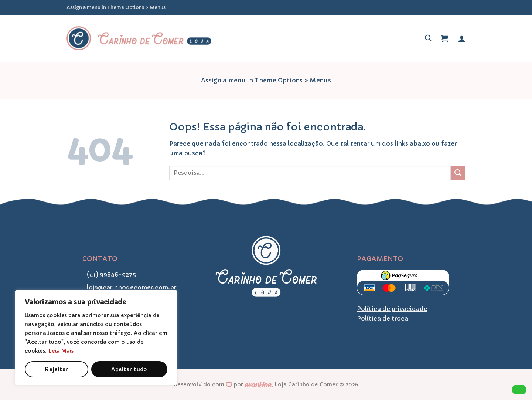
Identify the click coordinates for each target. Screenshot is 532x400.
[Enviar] (458, 173)
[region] (96, 338)
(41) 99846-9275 (109, 274)
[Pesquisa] (428, 38)
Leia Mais (61, 351)
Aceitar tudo (129, 369)
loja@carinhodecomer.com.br (129, 287)
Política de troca (383, 318)
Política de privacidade (392, 309)
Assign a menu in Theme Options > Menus (116, 7)
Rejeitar (56, 369)
